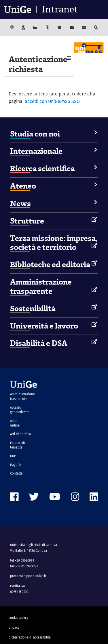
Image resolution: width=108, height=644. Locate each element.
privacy (14, 628)
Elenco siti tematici (18, 445)
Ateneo (23, 186)
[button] (69, 58)
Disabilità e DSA (39, 343)
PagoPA (16, 465)
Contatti (16, 473)
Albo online (15, 423)
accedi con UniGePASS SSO (52, 101)
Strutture (27, 221)
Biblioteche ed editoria (50, 265)
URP (13, 456)
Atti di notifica (20, 434)
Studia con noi (35, 134)
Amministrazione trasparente (41, 286)
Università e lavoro (44, 326)
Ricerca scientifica (42, 169)
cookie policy (18, 618)
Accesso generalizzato (20, 410)
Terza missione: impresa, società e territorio (54, 243)
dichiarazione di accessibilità (30, 637)
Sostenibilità (33, 309)
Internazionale (36, 151)
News (20, 204)
